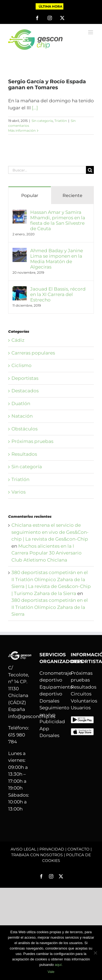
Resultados (24, 454)
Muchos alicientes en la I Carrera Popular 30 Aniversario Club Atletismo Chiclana (47, 553)
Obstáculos (24, 429)
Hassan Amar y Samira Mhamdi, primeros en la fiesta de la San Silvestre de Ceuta (58, 220)
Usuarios (81, 708)
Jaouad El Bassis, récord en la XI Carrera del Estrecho (58, 294)
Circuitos (81, 694)
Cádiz (18, 340)
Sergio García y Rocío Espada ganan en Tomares (47, 84)
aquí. (59, 965)
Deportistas (25, 378)
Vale (51, 972)
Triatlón (61, 121)
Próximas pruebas (32, 441)
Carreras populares (33, 353)
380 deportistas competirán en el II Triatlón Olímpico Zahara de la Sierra (50, 607)
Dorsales (49, 701)
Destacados (25, 391)
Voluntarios (84, 701)
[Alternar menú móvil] (91, 32)
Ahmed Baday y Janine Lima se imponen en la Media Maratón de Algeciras (57, 259)
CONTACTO (78, 849)
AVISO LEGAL (23, 849)
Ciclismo (21, 365)
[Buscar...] (47, 170)
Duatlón (21, 403)
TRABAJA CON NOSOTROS (37, 855)
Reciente (72, 195)
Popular (30, 195)
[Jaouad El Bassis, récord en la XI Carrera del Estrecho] (20, 289)
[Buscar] (90, 170)
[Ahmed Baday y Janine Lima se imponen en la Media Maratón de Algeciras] (20, 251)
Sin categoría (42, 121)
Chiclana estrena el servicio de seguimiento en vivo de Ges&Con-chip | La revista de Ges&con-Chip (50, 532)
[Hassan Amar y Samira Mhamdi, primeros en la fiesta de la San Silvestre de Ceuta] (20, 213)
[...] (35, 108)
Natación (22, 416)
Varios (18, 492)
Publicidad (52, 722)
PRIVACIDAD (52, 849)
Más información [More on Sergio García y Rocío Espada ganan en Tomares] (22, 130)
